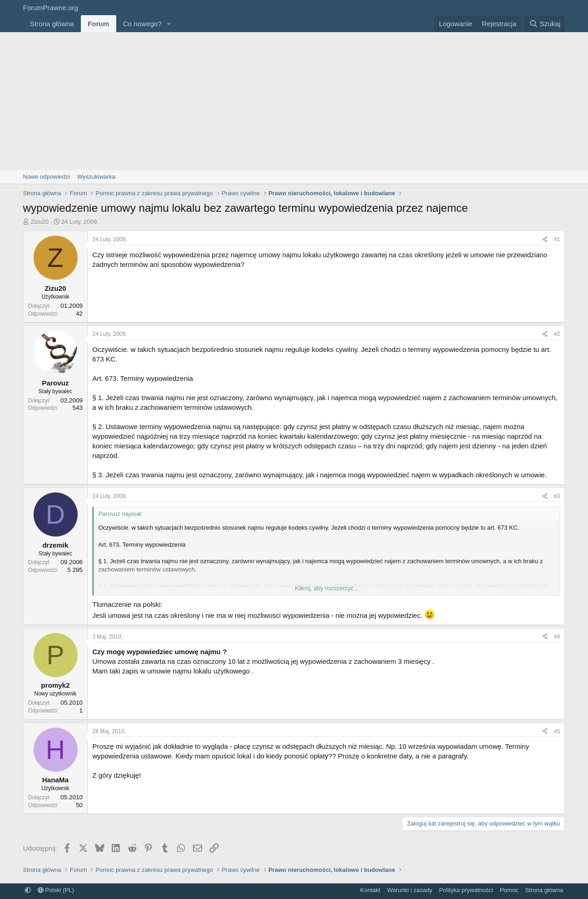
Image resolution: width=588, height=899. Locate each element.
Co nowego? (142, 24)
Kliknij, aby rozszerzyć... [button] (327, 588)
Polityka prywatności (466, 890)
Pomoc (509, 890)
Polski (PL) (56, 890)
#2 (557, 334)
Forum (99, 24)
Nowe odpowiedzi (46, 177)
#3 (557, 496)
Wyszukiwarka (96, 177)
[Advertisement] (294, 101)
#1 (557, 239)
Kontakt (370, 890)
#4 (557, 637)
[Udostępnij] (545, 240)
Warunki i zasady (410, 890)
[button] (169, 24)
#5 (557, 731)
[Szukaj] (545, 24)
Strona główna (52, 24)
